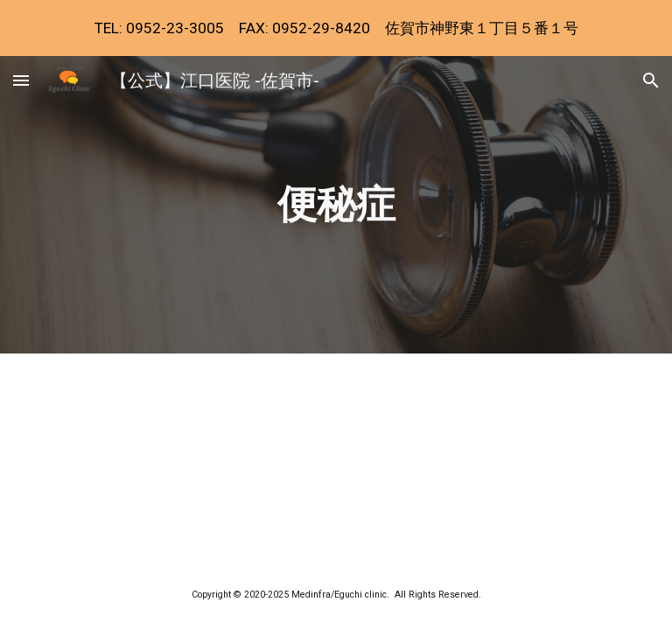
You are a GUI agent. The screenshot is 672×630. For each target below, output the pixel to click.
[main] (336, 205)
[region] (336, 28)
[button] (21, 80)
